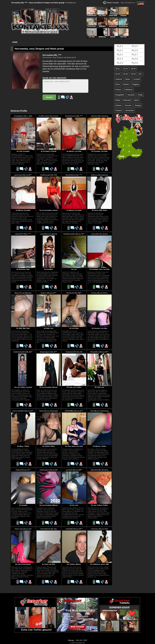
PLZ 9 (135, 63)
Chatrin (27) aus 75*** (23, 470)
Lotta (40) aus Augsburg (48, 234)
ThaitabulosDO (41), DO (74, 352)
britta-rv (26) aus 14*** (48, 293)
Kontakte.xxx (71, 3)
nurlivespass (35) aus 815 (49, 470)
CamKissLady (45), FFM (48, 175)
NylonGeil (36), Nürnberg (100, 470)
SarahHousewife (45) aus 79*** (74, 234)
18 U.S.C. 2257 (82, 640)
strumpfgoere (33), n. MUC (23, 116)
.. (79, 223)
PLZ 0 (120, 46)
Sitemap (71, 640)
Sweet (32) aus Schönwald (49, 411)
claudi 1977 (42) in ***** (23, 234)
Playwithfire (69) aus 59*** (99, 352)
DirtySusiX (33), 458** (74, 293)
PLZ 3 (120, 59)
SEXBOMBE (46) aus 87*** (74, 411)
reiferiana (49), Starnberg (99, 116)
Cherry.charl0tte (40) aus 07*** (23, 411)
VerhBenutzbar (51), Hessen (49, 116)
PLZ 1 (120, 50)
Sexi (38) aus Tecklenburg (99, 411)
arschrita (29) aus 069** (74, 470)
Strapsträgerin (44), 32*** (49, 352)
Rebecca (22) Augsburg (99, 175)
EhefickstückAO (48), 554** (23, 352)
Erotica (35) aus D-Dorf (99, 293)
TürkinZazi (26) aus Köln (99, 529)
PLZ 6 (135, 50)
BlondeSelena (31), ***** (74, 175)
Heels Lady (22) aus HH (23, 529)
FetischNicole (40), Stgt (49, 529)
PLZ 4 (120, 63)
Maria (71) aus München (23, 293)
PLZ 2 (120, 55)
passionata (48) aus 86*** (23, 175)
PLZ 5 (135, 46)
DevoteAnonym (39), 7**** (74, 116)
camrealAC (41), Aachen (100, 234)
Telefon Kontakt (113, 3)
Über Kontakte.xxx (128, 3)
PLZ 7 (135, 55)
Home (15, 42)
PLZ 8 (135, 59)
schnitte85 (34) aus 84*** (74, 529)
